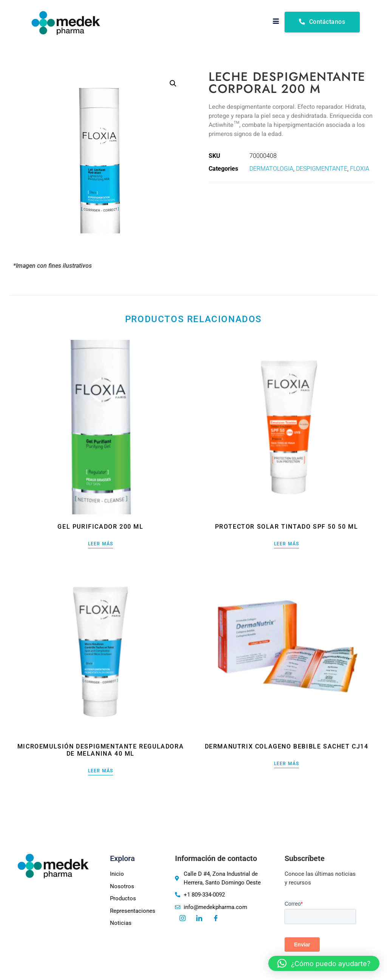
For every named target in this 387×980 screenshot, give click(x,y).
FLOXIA (360, 169)
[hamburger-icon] (276, 22)
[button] (173, 83)
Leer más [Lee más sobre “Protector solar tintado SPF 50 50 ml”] (287, 544)
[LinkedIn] (199, 919)
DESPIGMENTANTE (322, 169)
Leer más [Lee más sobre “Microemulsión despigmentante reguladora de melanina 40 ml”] (101, 771)
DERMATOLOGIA (271, 169)
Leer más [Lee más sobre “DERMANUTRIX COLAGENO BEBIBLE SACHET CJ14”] (287, 764)
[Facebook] (216, 919)
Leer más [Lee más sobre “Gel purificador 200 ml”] (101, 544)
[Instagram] (183, 919)
